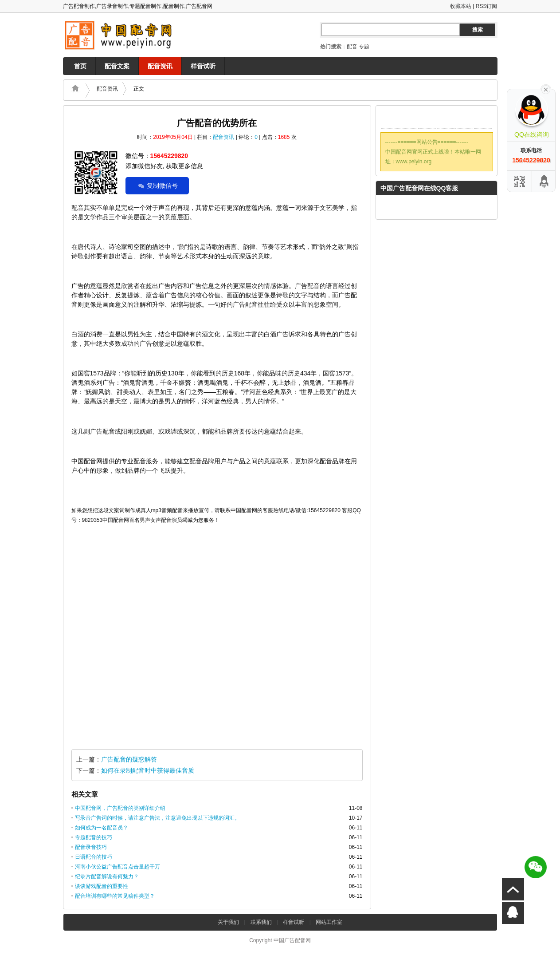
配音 (352, 47)
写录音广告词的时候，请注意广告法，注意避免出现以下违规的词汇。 (157, 818)
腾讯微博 (446, 118)
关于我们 (228, 922)
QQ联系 (390, 118)
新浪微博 (464, 118)
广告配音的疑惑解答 (129, 759)
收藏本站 (461, 6)
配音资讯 (160, 66)
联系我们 (261, 922)
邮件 (408, 118)
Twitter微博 (427, 118)
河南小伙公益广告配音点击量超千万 (117, 867)
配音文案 (117, 66)
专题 (364, 47)
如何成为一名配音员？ (102, 828)
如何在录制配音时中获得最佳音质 (148, 770)
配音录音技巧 (91, 847)
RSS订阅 (487, 6)
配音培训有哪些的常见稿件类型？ (115, 896)
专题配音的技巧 (94, 837)
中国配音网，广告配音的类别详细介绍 (120, 808)
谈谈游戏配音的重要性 (102, 886)
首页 (80, 66)
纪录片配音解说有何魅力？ (107, 876)
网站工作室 (329, 922)
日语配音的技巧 (94, 857)
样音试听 (203, 66)
